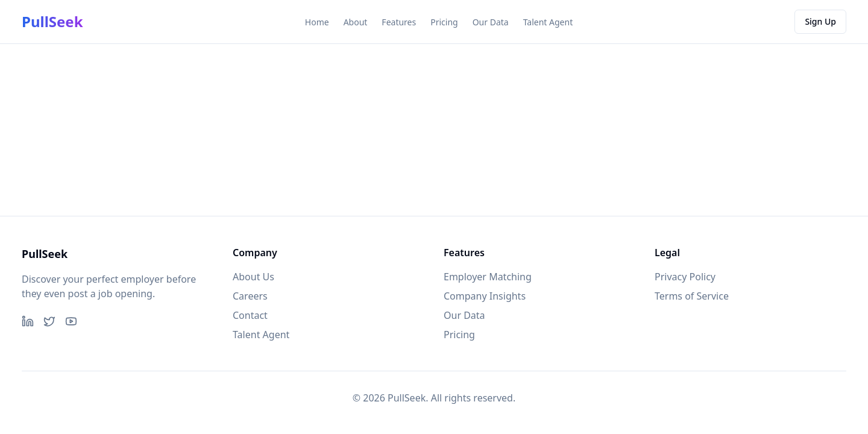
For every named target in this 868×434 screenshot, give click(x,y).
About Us (253, 277)
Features (399, 22)
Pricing (444, 22)
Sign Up (820, 21)
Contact (250, 315)
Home (317, 22)
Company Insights (485, 296)
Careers (250, 296)
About (356, 22)
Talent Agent (548, 22)
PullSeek (52, 22)
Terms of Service (692, 296)
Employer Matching (488, 277)
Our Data (491, 22)
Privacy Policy (685, 277)
